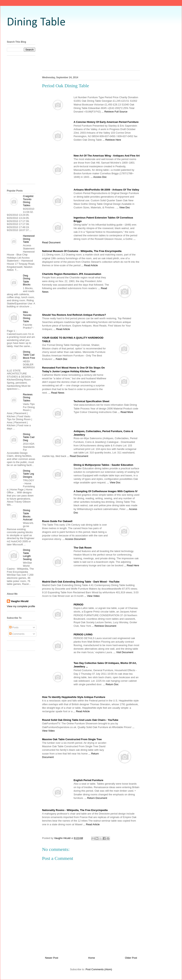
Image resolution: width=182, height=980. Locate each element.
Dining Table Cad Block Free (29, 355)
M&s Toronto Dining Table (27, 317)
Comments (17, 634)
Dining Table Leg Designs (28, 474)
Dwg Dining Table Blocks (27, 280)
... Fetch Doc (60, 359)
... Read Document (77, 456)
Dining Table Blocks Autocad (28, 515)
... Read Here (131, 565)
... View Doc (123, 207)
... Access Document (74, 539)
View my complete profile (21, 606)
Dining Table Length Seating (27, 555)
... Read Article (90, 265)
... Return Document (96, 798)
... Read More (125, 412)
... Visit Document (123, 652)
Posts (14, 627)
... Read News (56, 393)
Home (92, 958)
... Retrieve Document (104, 626)
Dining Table (36, 22)
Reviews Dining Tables (28, 397)
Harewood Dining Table (29, 239)
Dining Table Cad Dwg (29, 437)
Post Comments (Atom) (99, 969)
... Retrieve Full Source (114, 112)
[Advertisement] (91, 54)
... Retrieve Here (112, 140)
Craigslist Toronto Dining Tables (28, 201)
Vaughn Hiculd (20, 601)
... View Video (92, 596)
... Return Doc (111, 684)
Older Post (131, 958)
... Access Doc (99, 177)
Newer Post (52, 958)
